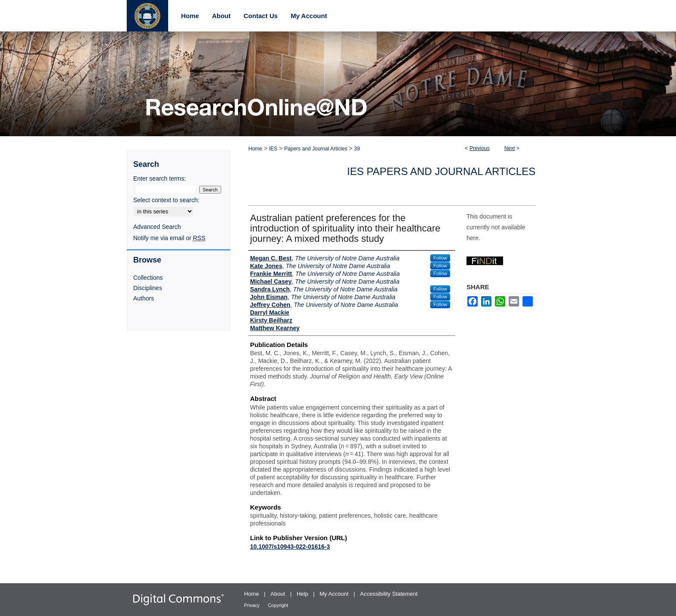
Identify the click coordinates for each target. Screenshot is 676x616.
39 (357, 149)
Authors (144, 298)
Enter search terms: (160, 178)
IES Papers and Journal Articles (441, 171)
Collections (148, 278)
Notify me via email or (169, 238)
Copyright (278, 605)
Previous (480, 148)
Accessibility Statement (389, 594)
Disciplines (148, 288)
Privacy (252, 605)
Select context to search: (166, 200)
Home (255, 149)
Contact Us (261, 16)
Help (303, 594)
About (279, 594)
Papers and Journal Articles (316, 149)
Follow (440, 258)
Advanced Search (157, 227)
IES (273, 149)
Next (510, 148)
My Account (335, 594)
